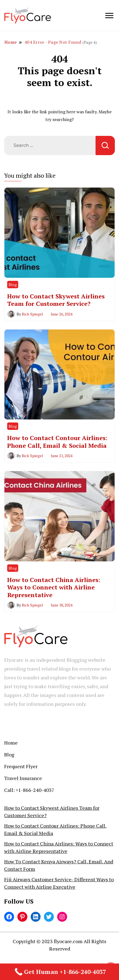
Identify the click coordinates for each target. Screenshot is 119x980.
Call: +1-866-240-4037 (29, 790)
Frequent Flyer (21, 766)
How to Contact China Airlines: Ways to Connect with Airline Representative (54, 587)
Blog (13, 285)
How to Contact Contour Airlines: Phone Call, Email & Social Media (57, 441)
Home (11, 743)
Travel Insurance (23, 778)
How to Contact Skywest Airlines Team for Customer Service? (56, 300)
